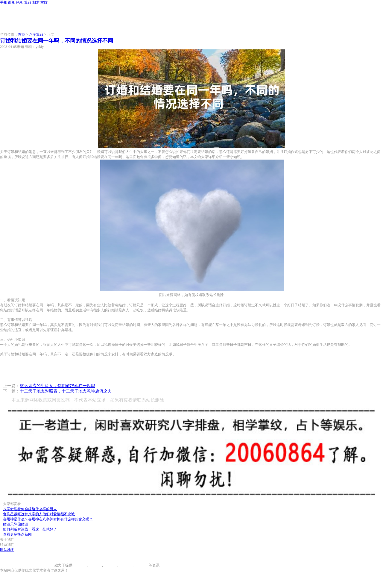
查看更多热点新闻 (17, 534)
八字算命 (36, 34)
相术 (36, 2)
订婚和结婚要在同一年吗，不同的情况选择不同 (57, 41)
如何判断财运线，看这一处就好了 (30, 529)
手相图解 (80, 565)
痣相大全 (110, 565)
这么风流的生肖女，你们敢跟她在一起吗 (57, 386)
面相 (12, 2)
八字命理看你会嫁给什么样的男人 (30, 509)
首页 (22, 34)
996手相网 (46, 565)
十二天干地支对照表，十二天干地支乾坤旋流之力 (66, 391)
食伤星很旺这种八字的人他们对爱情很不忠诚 (39, 514)
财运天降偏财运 (16, 524)
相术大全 (142, 565)
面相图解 (95, 565)
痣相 (20, 2)
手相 (4, 2)
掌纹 (44, 2)
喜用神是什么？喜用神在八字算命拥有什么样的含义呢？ (48, 519)
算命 (28, 2)
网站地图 (7, 550)
